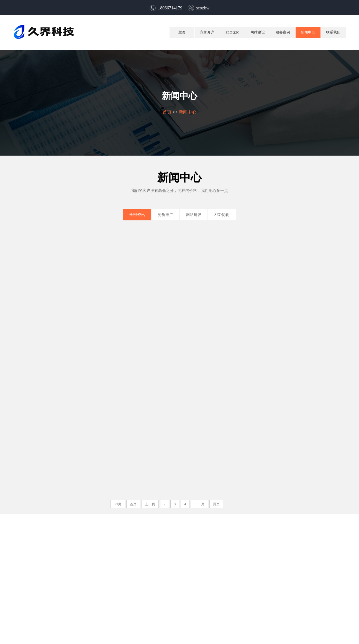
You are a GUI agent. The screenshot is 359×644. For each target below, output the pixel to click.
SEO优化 (233, 32)
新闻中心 (308, 32)
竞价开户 (207, 32)
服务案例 (283, 32)
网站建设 (258, 32)
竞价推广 (165, 215)
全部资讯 (137, 215)
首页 (167, 112)
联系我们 (333, 32)
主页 (182, 32)
